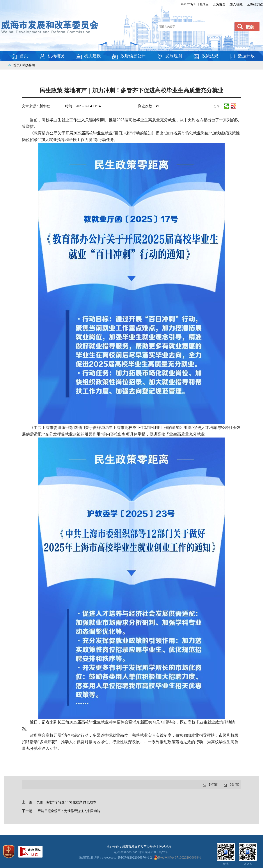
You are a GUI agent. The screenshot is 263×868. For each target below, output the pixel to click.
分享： (218, 106)
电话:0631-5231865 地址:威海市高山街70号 (141, 852)
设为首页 (219, 4)
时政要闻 (28, 65)
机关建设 (88, 56)
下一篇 (27, 811)
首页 (20, 56)
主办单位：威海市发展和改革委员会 (131, 847)
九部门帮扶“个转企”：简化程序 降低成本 (67, 802)
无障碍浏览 (255, 4)
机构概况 (52, 56)
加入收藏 (236, 4)
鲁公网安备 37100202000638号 (177, 857)
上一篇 (27, 802)
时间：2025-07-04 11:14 (83, 106)
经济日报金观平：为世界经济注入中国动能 (69, 811)
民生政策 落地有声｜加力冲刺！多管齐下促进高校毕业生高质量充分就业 (131, 90)
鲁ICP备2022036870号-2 (135, 857)
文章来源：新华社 (36, 106)
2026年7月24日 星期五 (195, 4)
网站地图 (165, 847)
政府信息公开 (129, 56)
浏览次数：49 (149, 106)
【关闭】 (234, 785)
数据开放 (242, 56)
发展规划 (169, 56)
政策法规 (206, 56)
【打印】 (214, 785)
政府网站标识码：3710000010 (98, 858)
